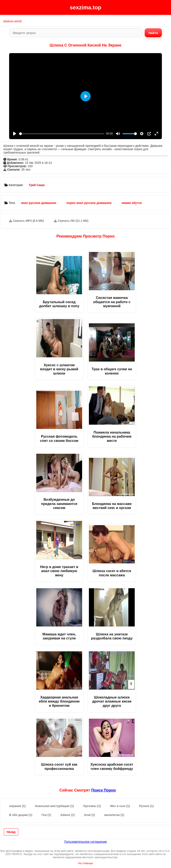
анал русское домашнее (39, 203)
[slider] (62, 134)
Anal (89, 815)
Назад (11, 832)
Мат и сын (120, 806)
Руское (146, 806)
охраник (17, 806)
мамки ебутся (132, 203)
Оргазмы (92, 806)
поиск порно (104, 790)
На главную (85, 863)
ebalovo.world (12, 21)
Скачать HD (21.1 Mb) (71, 221)
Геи (46, 815)
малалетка (114, 815)
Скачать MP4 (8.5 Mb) (26, 221)
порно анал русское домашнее (89, 203)
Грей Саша (37, 185)
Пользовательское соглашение (85, 842)
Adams (68, 815)
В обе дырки (21, 815)
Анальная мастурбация (54, 806)
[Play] (15, 134)
